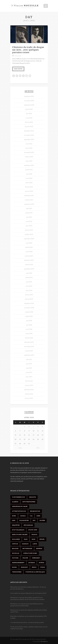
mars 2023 (29, 161)
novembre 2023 (29, 152)
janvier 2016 (29, 398)
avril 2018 (29, 329)
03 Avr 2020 (18, 56)
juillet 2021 (29, 213)
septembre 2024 (29, 140)
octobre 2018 (29, 312)
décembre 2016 (29, 390)
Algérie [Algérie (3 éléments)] (15, 502)
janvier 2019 (29, 299)
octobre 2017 (29, 351)
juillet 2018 (29, 316)
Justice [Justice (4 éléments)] (15, 544)
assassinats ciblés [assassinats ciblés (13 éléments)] (20, 506)
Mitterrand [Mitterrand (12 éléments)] (27, 549)
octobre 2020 (29, 234)
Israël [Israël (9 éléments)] (42, 539)
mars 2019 (29, 290)
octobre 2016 (29, 394)
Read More (18, 69)
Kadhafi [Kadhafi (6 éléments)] (25, 544)
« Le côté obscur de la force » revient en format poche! (27, 622)
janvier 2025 (29, 127)
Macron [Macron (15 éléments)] (15, 549)
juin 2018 (29, 321)
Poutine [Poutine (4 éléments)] (15, 558)
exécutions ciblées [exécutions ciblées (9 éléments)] (20, 535)
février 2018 (29, 338)
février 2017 (29, 381)
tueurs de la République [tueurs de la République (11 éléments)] (35, 572)
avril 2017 (29, 372)
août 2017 (29, 359)
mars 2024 (29, 148)
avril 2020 (29, 252)
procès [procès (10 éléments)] (25, 558)
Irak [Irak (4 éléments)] (26, 539)
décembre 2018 (29, 303)
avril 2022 (29, 178)
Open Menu (46, 6)
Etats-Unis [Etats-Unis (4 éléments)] (33, 530)
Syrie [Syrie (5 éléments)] (43, 567)
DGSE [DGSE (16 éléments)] (38, 516)
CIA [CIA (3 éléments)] (31, 516)
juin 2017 (29, 364)
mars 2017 (29, 377)
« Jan (20, 448)
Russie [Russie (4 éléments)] (42, 563)
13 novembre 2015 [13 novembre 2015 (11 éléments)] (19, 497)
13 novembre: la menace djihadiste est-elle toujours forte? (28, 593)
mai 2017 (29, 368)
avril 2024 (29, 144)
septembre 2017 (29, 355)
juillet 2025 (29, 109)
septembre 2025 (29, 105)
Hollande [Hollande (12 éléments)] (16, 539)
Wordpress (44, 641)
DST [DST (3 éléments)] (34, 520)
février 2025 (29, 122)
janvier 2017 (29, 385)
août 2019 (29, 273)
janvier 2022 (29, 191)
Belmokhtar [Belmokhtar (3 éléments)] (35, 511)
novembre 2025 (29, 101)
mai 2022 (29, 174)
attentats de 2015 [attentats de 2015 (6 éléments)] (19, 511)
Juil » (38, 448)
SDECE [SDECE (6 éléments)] (34, 567)
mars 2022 (29, 183)
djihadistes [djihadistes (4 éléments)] (24, 520)
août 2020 (29, 243)
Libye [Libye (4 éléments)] (35, 544)
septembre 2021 (29, 204)
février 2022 (29, 187)
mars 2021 (29, 226)
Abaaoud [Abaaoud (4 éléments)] (32, 497)
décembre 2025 (29, 96)
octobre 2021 (29, 200)
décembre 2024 (29, 131)
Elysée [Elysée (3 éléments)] (42, 520)
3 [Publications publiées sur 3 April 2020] (34, 427)
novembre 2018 (29, 308)
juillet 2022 (29, 170)
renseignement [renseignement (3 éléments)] (18, 563)
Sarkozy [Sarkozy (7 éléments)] (24, 567)
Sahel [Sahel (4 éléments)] (14, 567)
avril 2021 (29, 221)
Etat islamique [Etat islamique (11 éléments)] (18, 530)
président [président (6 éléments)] (36, 558)
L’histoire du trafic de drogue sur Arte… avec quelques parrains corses (28, 50)
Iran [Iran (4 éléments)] (33, 539)
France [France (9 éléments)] (34, 535)
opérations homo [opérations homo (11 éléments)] (30, 553)
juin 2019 (29, 282)
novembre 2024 (29, 135)
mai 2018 (29, 325)
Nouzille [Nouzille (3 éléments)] (16, 553)
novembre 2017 (29, 347)
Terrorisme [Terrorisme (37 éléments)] (17, 572)
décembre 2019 (29, 260)
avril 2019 (29, 286)
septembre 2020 (29, 239)
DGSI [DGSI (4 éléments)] (14, 520)
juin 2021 (29, 217)
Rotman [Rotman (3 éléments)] (32, 563)
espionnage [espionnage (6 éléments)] (28, 525)
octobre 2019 (29, 265)
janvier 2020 (29, 256)
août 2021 (29, 209)
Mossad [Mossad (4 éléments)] (39, 549)
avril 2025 (29, 118)
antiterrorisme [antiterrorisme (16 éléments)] (29, 502)
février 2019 (29, 295)
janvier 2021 (29, 230)
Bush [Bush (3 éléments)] (14, 516)
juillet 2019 (29, 278)
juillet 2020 (29, 247)
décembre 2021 (29, 196)
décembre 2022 (29, 165)
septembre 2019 (29, 269)
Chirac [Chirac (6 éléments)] (23, 516)
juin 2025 (29, 114)
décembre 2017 (29, 342)
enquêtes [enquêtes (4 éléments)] (16, 525)
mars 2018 (29, 334)
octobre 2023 (29, 157)
